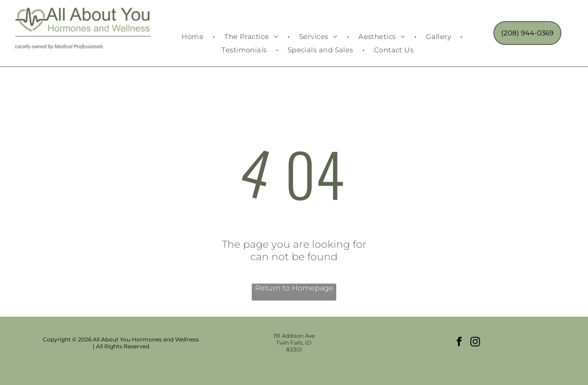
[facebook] (459, 343)
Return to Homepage (294, 288)
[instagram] (475, 343)
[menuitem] (194, 36)
